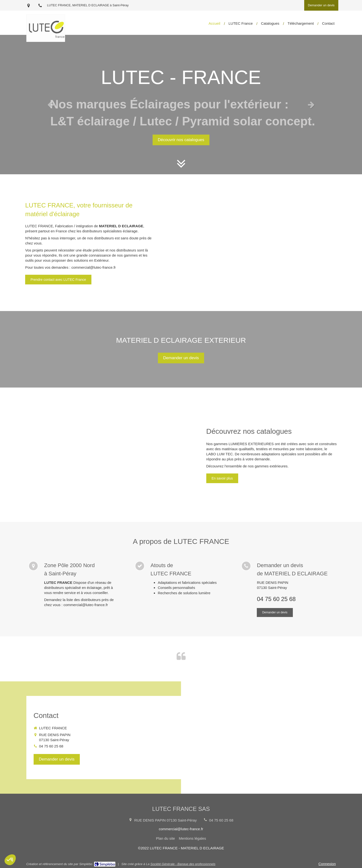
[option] (181, 105)
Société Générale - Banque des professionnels (183, 864)
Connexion (327, 864)
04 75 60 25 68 (276, 599)
